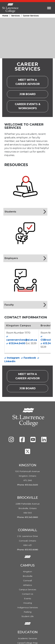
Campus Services (27, 589)
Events (27, 598)
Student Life (27, 616)
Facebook (30, 358)
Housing (28, 603)
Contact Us (27, 594)
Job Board (30, 95)
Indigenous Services (27, 607)
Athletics (27, 585)
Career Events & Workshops (32, 106)
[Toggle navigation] (49, 8)
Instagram (13, 358)
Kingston (27, 572)
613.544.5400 (17, 343)
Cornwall (27, 580)
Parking (28, 612)
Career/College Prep (27, 643)
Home (5, 16)
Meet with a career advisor (32, 82)
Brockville (28, 576)
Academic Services (27, 638)
